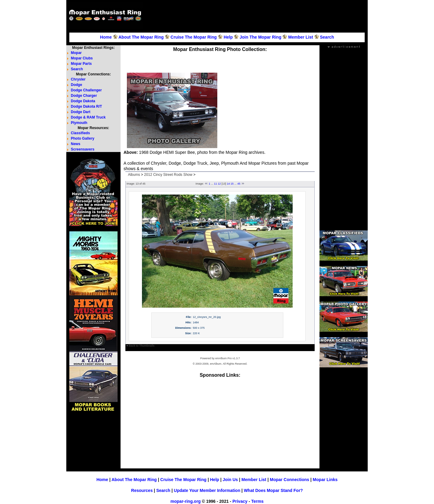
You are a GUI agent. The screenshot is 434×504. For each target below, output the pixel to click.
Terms (257, 501)
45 (239, 184)
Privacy (240, 501)
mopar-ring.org (186, 501)
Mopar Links (325, 480)
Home (106, 37)
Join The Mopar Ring (260, 37)
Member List (300, 37)
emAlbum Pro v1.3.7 (228, 358)
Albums (134, 175)
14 (228, 184)
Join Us (230, 480)
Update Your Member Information (207, 490)
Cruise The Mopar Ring (194, 37)
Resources (142, 490)
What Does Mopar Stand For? (273, 490)
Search (327, 37)
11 (215, 184)
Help (228, 37)
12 (219, 184)
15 (232, 184)
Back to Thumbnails (142, 346)
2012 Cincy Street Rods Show (168, 175)
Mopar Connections (289, 480)
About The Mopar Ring (141, 37)
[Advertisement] (256, 15)
